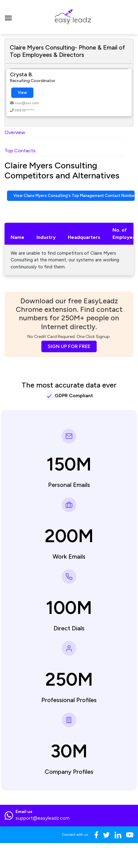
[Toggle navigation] (8, 17)
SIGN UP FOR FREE (69, 346)
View (22, 93)
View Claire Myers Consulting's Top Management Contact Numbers (74, 196)
